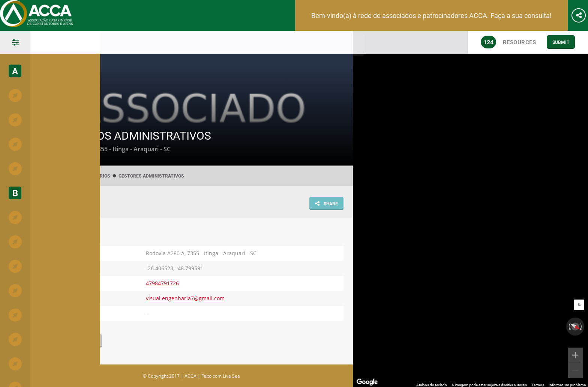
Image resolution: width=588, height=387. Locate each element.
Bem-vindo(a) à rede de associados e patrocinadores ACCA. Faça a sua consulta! (431, 15)
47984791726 (162, 283)
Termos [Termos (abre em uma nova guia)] (538, 383)
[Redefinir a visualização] (575, 325)
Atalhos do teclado (432, 383)
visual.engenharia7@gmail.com (185, 298)
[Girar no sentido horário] (582, 325)
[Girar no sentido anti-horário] (569, 325)
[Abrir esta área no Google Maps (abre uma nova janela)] (367, 380)
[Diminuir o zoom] (575, 369)
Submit (561, 42)
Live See (231, 376)
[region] (470, 208)
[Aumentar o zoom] (575, 353)
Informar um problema (567, 383)
